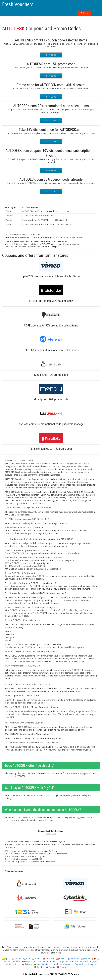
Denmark (77, 964)
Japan (94, 961)
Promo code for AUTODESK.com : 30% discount (51, 85)
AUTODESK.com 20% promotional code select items (51, 106)
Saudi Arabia (41, 964)
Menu (84, 13)
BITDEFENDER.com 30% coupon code (51, 301)
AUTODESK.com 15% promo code (51, 64)
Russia (50, 967)
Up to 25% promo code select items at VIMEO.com (51, 276)
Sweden (39, 967)
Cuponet (62, 967)
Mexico (27, 961)
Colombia (49, 961)
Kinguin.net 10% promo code (51, 375)
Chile (38, 961)
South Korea (13, 964)
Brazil (84, 961)
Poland (36, 958)
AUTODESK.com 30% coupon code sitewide (51, 179)
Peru (74, 961)
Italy (96, 958)
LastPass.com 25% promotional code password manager (51, 424)
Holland (61, 958)
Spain (6, 958)
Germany (49, 958)
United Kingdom (21, 958)
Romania (74, 958)
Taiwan (27, 964)
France (86, 958)
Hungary (90, 964)
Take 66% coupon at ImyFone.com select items (51, 350)
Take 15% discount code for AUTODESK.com (51, 130)
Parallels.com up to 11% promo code (51, 449)
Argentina (63, 961)
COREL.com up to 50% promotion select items (51, 325)
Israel (54, 964)
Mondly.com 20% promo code (51, 399)
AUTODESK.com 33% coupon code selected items (51, 40)
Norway (65, 964)
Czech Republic (12, 961)
